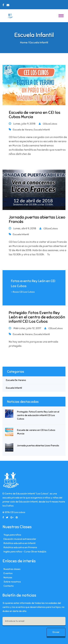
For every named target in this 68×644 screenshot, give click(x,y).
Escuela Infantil (42, 130)
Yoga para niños (12, 535)
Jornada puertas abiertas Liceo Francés (37, 219)
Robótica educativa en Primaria (20, 547)
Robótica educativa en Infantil (19, 543)
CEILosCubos (48, 124)
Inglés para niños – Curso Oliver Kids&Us (25, 552)
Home (24, 43)
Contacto (9, 586)
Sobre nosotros (12, 582)
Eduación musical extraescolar (20, 539)
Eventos (8, 573)
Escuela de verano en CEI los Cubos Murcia (35, 115)
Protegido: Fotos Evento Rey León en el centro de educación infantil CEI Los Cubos (37, 317)
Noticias (8, 578)
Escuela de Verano (23, 130)
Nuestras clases (12, 569)
